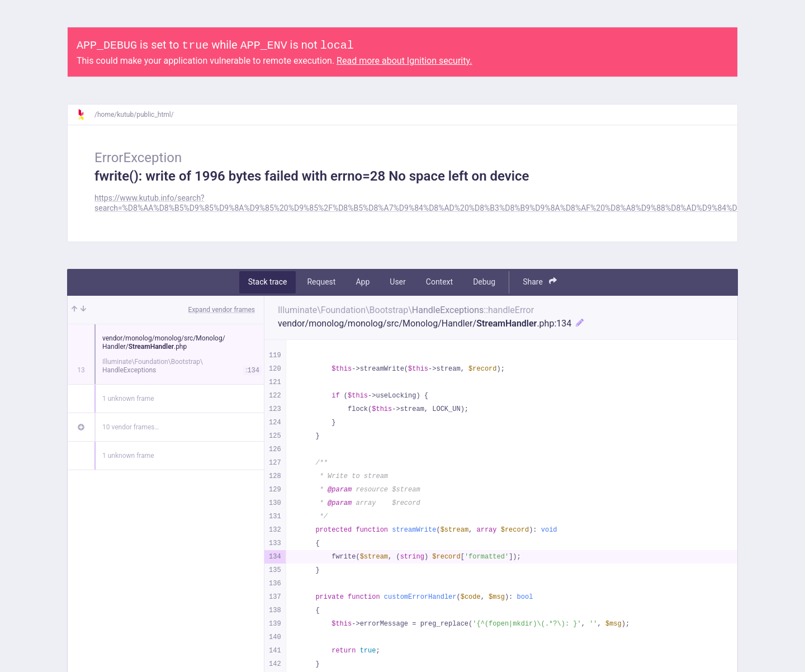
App (363, 282)
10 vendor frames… (131, 427)
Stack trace (268, 282)
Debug (484, 282)
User (397, 282)
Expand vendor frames (222, 310)
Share (540, 281)
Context (439, 282)
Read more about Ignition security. (404, 61)
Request (321, 282)
